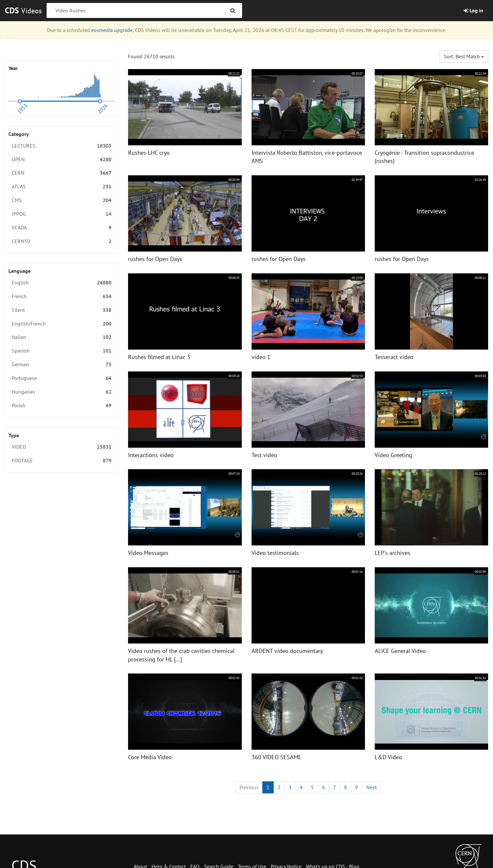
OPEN (62, 159)
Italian (62, 337)
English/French (62, 324)
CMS (62, 200)
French (62, 296)
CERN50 (62, 241)
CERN (62, 173)
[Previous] (249, 787)
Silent (62, 310)
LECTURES (62, 146)
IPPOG (62, 214)
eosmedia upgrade (112, 30)
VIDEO (62, 447)
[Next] (371, 787)
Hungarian (62, 392)
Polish (62, 405)
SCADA (62, 228)
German (62, 364)
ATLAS (62, 187)
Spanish (62, 351)
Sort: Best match (464, 56)
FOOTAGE (62, 461)
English (62, 283)
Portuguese (62, 378)
